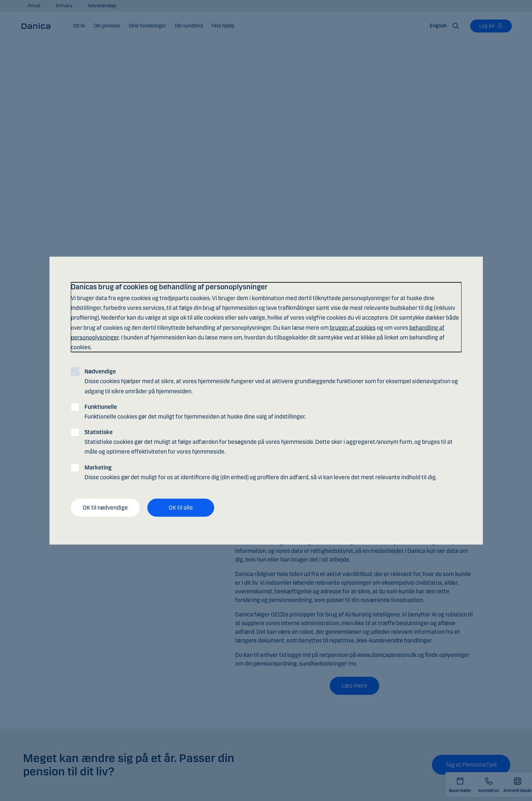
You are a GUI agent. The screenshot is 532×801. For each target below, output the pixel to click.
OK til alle (181, 508)
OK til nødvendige (105, 508)
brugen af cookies (353, 327)
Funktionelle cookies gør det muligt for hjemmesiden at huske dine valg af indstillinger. (195, 411)
